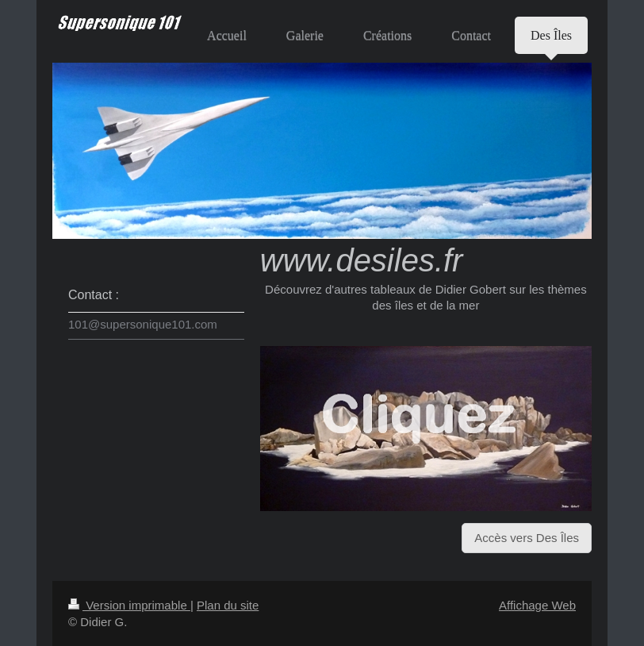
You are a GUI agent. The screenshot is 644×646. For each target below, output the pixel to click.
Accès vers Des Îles (527, 538)
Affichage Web (537, 605)
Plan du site (228, 605)
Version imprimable (129, 605)
